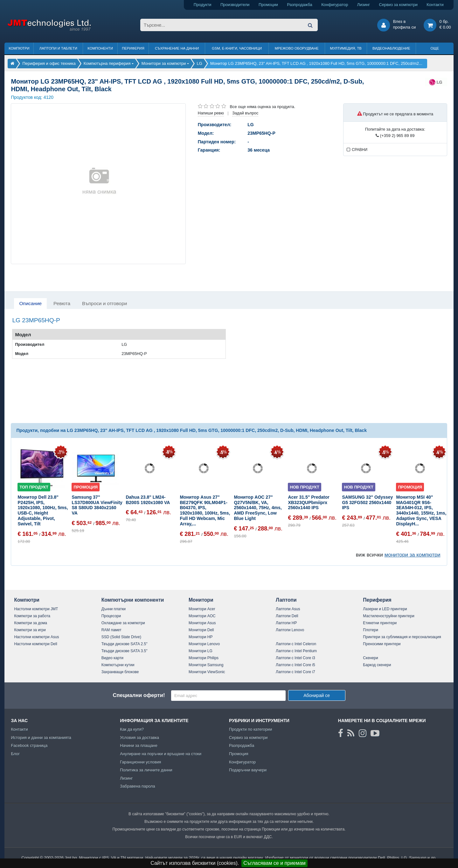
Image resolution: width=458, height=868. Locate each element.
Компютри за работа (32, 616)
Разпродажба (299, 5)
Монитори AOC (202, 616)
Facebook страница (29, 745)
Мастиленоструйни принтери (389, 616)
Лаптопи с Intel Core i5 (295, 665)
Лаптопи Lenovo (290, 630)
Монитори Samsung (206, 665)
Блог (15, 754)
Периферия (133, 48)
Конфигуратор (335, 5)
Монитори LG (201, 651)
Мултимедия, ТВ (346, 48)
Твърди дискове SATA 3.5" (125, 651)
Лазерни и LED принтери (385, 609)
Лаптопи (286, 600)
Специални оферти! (139, 695)
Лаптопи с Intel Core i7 (295, 672)
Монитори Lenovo (204, 644)
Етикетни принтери (380, 623)
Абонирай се (317, 695)
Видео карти (112, 658)
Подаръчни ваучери (248, 770)
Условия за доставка (139, 738)
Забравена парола (138, 786)
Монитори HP (201, 637)
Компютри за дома (30, 623)
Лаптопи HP (286, 623)
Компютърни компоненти (133, 600)
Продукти (203, 5)
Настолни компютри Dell (35, 644)
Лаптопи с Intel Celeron (296, 644)
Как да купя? (132, 729)
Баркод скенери (377, 665)
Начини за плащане (139, 745)
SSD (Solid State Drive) (121, 637)
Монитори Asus (202, 623)
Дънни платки (114, 609)
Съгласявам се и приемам (274, 863)
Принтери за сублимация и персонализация (402, 637)
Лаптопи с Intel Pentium (296, 651)
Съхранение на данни (177, 48)
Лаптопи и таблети (58, 48)
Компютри (19, 48)
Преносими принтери (382, 644)
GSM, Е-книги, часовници (237, 48)
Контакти (435, 5)
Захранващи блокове (120, 672)
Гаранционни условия (140, 762)
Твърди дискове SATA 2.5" (125, 644)
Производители (235, 5)
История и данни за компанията (41, 738)
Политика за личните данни (146, 770)
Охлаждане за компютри (123, 623)
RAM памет (111, 630)
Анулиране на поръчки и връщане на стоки (161, 754)
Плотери (371, 630)
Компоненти (100, 48)
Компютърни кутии (118, 665)
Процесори (111, 616)
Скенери (370, 658)
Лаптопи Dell (287, 616)
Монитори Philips (204, 658)
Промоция (239, 754)
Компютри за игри (30, 630)
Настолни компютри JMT (36, 609)
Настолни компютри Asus (36, 637)
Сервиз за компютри (398, 5)
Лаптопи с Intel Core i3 (295, 658)
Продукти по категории (250, 729)
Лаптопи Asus (288, 609)
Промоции (268, 5)
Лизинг (364, 5)
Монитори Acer (202, 609)
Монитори (201, 600)
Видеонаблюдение (391, 48)
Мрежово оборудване (297, 48)
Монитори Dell (201, 630)
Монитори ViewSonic (207, 672)
